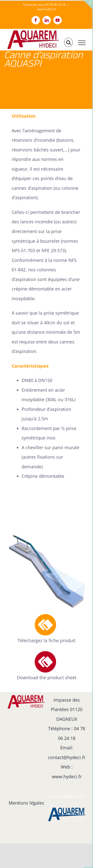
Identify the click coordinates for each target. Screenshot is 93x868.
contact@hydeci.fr (67, 757)
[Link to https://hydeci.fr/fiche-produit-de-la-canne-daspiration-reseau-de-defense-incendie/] (45, 625)
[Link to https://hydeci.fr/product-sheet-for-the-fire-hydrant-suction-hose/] (45, 662)
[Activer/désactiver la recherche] (69, 43)
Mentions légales (26, 803)
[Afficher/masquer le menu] (82, 43)
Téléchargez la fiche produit (46, 640)
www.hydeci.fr (47, 9)
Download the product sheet (47, 677)
